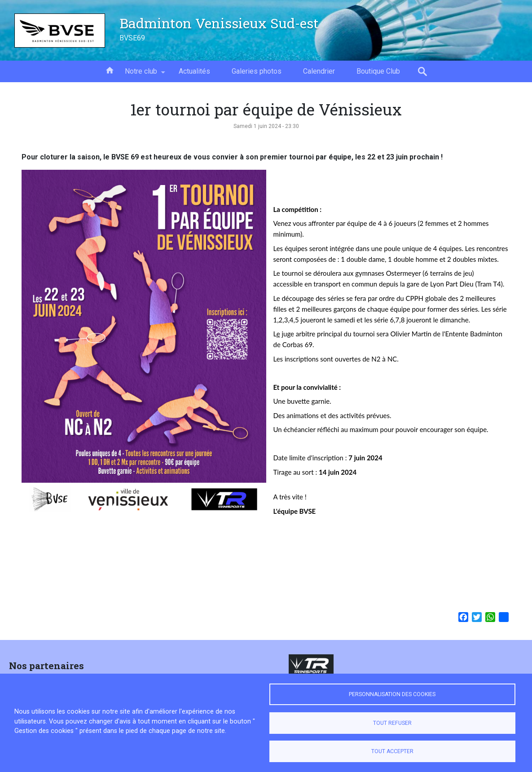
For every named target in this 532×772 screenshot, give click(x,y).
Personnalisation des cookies (392, 694)
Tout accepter (392, 751)
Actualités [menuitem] (194, 71)
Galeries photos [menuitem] (257, 71)
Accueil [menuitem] (110, 70)
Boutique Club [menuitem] (378, 71)
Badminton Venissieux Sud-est (219, 23)
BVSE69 (132, 38)
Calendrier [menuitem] (319, 71)
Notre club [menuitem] (141, 75)
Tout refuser (392, 723)
